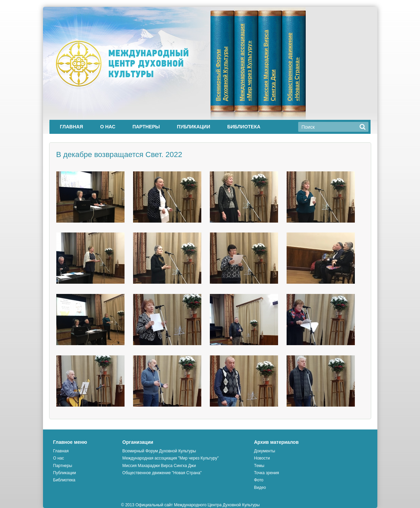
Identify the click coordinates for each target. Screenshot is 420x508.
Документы (264, 451)
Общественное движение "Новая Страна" (162, 473)
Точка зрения (266, 473)
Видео (260, 488)
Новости (262, 458)
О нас (108, 127)
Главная (72, 127)
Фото (259, 480)
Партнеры (146, 127)
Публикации (194, 127)
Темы (259, 466)
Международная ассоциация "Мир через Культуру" (171, 458)
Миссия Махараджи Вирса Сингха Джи (159, 466)
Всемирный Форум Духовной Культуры (159, 451)
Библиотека (244, 127)
